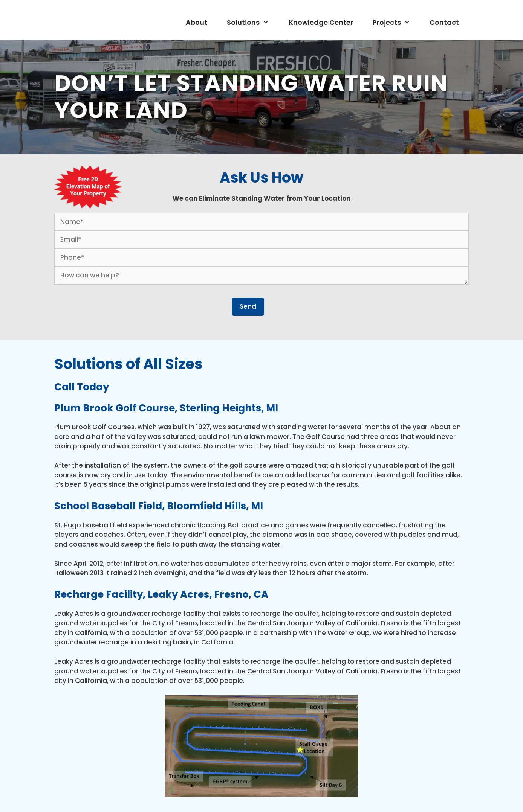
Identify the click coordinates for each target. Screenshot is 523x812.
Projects (396, 23)
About (197, 22)
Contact (444, 22)
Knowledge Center (321, 22)
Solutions (253, 23)
